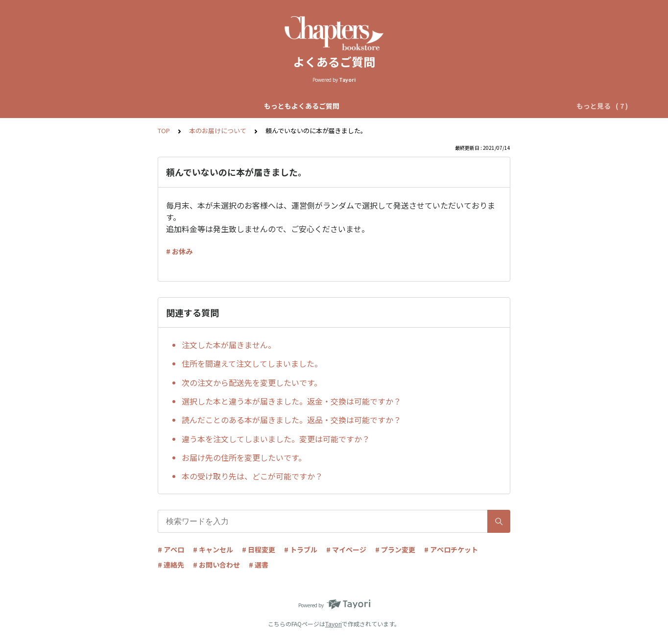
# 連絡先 (171, 565)
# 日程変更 (259, 549)
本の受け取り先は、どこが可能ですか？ (252, 476)
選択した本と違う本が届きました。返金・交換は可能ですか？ (291, 401)
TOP (164, 131)
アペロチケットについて (486, 106)
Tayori (334, 624)
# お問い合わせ (216, 565)
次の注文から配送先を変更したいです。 (252, 382)
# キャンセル (213, 549)
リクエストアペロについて (393, 106)
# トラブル (301, 549)
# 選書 (259, 565)
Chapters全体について (206, 106)
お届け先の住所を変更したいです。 (244, 457)
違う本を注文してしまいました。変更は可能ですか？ (276, 439)
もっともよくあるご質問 (118, 106)
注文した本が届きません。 (229, 345)
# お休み (179, 251)
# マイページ (346, 549)
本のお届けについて (218, 131)
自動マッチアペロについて (297, 106)
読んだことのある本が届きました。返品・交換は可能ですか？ (291, 420)
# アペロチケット (451, 549)
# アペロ (171, 549)
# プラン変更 (395, 549)
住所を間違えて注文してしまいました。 (252, 363)
